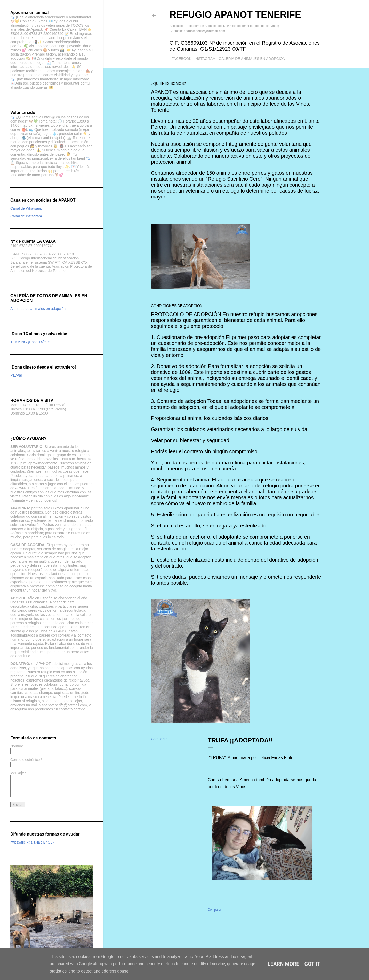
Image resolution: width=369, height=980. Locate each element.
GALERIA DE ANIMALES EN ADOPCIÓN (250, 59)
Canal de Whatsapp (26, 208)
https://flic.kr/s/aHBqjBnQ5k (32, 842)
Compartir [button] (159, 739)
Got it (312, 964)
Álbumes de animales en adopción (38, 309)
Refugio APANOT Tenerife (235, 15)
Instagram (203, 59)
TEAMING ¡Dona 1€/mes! (31, 342)
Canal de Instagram (26, 216)
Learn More (283, 964)
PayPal (16, 375)
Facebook (179, 59)
